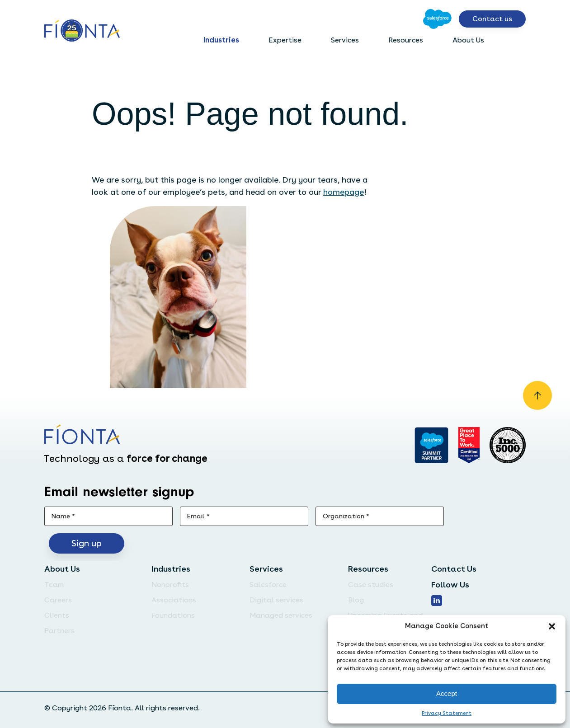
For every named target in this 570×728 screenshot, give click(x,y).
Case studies (371, 585)
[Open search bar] (518, 40)
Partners (59, 631)
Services (345, 40)
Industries (221, 40)
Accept (447, 693)
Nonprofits (170, 585)
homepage (344, 192)
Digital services (276, 600)
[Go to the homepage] (82, 31)
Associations (174, 600)
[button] (552, 626)
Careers (58, 600)
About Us (468, 40)
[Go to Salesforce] (437, 19)
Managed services (281, 615)
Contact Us (454, 569)
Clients (57, 615)
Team (54, 585)
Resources (406, 40)
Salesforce (268, 585)
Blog (356, 600)
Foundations (173, 615)
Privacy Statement (447, 713)
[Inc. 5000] (508, 445)
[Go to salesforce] (431, 445)
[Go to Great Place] (469, 445)
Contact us (492, 19)
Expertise (285, 40)
